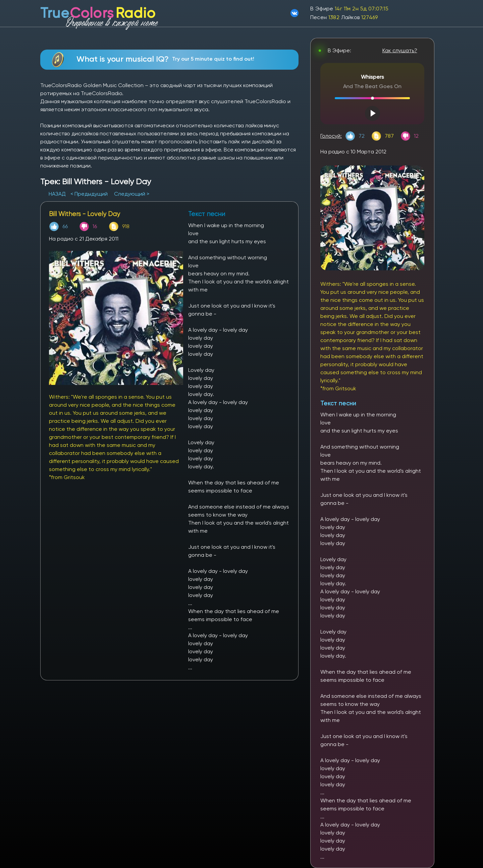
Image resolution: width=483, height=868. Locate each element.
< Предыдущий (89, 194)
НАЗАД (58, 194)
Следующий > (132, 194)
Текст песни (338, 403)
